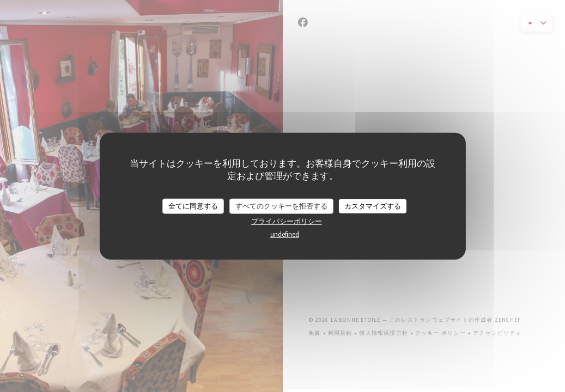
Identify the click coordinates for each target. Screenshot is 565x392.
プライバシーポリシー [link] (287, 221)
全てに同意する (193, 206)
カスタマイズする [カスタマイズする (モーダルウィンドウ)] (373, 206)
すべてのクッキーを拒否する (281, 206)
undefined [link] (285, 234)
